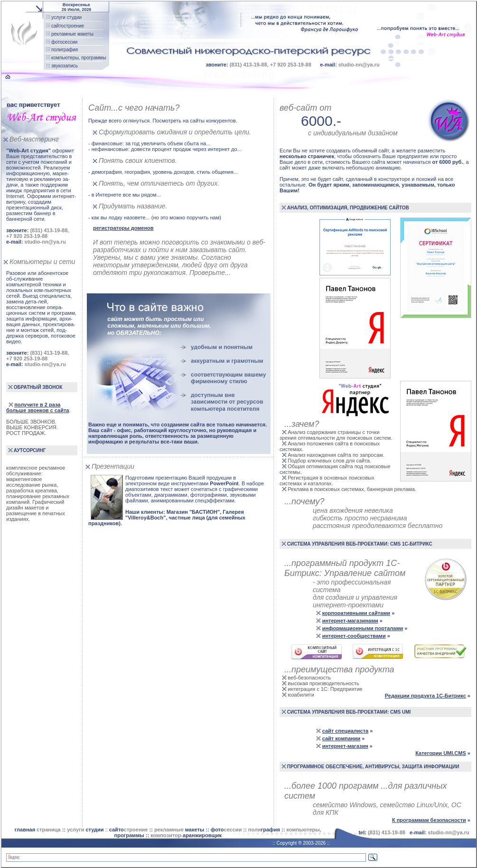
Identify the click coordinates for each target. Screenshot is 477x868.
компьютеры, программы (79, 58)
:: (88, 830)
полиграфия (65, 50)
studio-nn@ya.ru (359, 65)
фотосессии (64, 42)
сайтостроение (68, 26)
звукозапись (65, 66)
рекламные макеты (72, 34)
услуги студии (66, 17)
